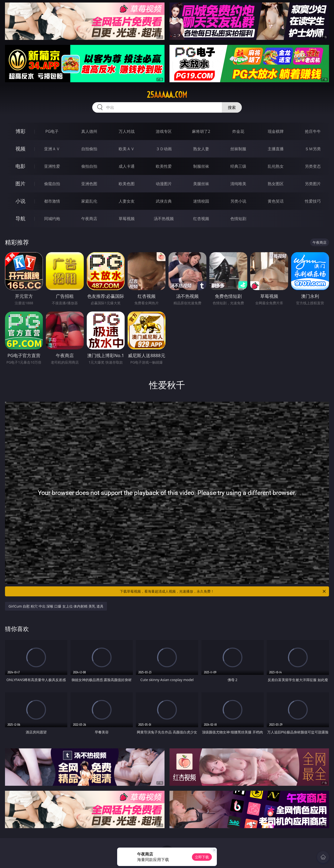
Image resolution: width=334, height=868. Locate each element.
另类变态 (313, 166)
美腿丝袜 (201, 184)
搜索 (232, 107)
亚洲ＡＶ (52, 149)
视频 (20, 149)
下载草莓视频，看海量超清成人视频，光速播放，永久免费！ (223, 591)
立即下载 (202, 857)
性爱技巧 (313, 201)
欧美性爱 (164, 166)
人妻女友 (127, 201)
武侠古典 (164, 201)
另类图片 (313, 184)
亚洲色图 (89, 184)
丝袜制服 (238, 149)
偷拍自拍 (89, 166)
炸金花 (238, 131)
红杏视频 (201, 219)
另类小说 (238, 201)
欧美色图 (127, 184)
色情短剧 (238, 219)
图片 (20, 184)
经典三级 (238, 166)
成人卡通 (127, 166)
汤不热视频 (164, 219)
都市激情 (52, 201)
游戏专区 (164, 131)
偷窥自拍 (52, 184)
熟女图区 (276, 184)
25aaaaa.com (167, 95)
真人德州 (89, 131)
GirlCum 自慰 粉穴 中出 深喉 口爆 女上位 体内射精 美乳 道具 (56, 606)
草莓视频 (127, 219)
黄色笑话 (276, 201)
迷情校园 (201, 201)
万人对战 (127, 131)
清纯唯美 (238, 184)
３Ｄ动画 (164, 149)
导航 (20, 218)
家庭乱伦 (89, 201)
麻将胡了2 (201, 131)
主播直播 (276, 149)
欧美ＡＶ (127, 149)
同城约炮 (52, 219)
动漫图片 (164, 184)
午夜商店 (89, 219)
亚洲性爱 (52, 166)
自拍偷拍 (89, 149)
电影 (20, 166)
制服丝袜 (201, 166)
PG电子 (52, 131)
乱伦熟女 (276, 166)
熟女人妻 (201, 149)
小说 (20, 201)
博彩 (20, 131)
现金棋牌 (276, 131)
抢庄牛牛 (313, 131)
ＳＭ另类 (313, 149)
